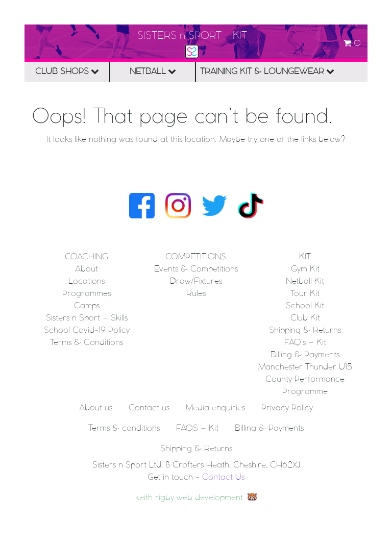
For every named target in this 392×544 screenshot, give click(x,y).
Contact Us (223, 477)
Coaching (87, 257)
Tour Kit (305, 294)
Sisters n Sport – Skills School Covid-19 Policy (87, 324)
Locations (87, 281)
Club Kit (305, 318)
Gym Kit (305, 269)
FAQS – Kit (197, 428)
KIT (305, 257)
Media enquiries (215, 408)
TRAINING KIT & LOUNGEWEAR (241, 71)
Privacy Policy (287, 408)
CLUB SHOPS (67, 71)
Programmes (87, 294)
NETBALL (153, 71)
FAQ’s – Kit (305, 343)
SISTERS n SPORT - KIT (192, 36)
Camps (87, 306)
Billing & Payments (305, 355)
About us (96, 408)
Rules (196, 294)
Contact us (149, 408)
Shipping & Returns (305, 330)
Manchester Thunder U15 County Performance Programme (305, 379)
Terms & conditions (124, 428)
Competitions (196, 257)
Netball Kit (305, 281)
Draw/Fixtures (196, 281)
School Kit (305, 306)
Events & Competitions (196, 269)
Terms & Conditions (87, 343)
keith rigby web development (189, 498)
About (87, 269)
